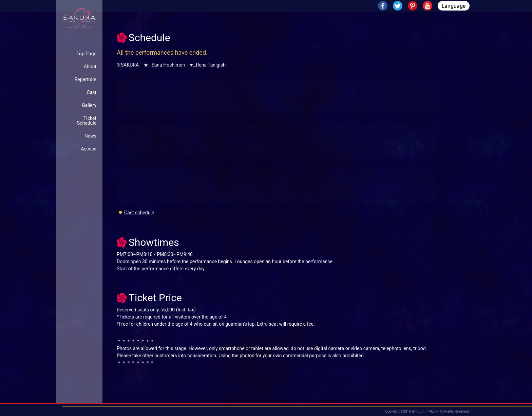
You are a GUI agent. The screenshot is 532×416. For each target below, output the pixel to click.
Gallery (89, 105)
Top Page (86, 54)
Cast (91, 92)
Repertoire (85, 79)
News (90, 136)
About (90, 67)
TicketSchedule (87, 121)
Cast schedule (139, 213)
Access (89, 149)
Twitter (398, 6)
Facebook (383, 6)
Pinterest (413, 6)
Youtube (428, 6)
